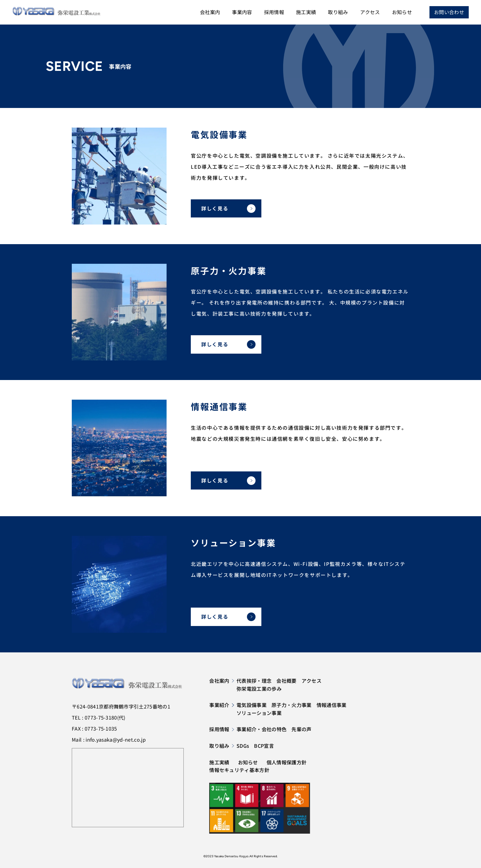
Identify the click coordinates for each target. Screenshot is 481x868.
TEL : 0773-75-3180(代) (99, 717)
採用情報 (274, 12)
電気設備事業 (252, 705)
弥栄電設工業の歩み (259, 689)
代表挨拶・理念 (254, 681)
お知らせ (402, 12)
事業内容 (242, 12)
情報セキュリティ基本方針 (239, 770)
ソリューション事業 (259, 713)
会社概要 (286, 681)
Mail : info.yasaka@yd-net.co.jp (109, 739)
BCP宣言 (264, 746)
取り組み (338, 12)
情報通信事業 (332, 705)
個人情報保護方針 (287, 762)
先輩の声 (301, 729)
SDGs (243, 746)
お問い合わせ (449, 12)
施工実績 (306, 12)
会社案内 (210, 12)
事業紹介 (222, 705)
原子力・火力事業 (292, 705)
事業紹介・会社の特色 (262, 729)
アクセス (370, 12)
